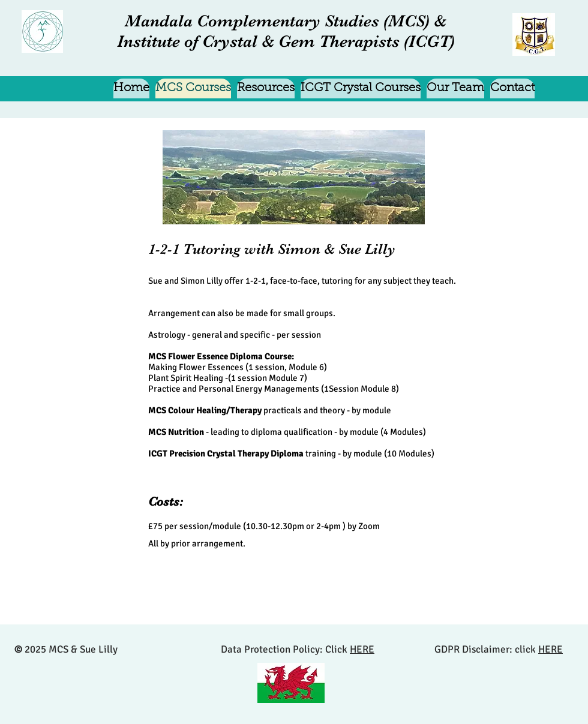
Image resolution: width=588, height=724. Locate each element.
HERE (362, 649)
